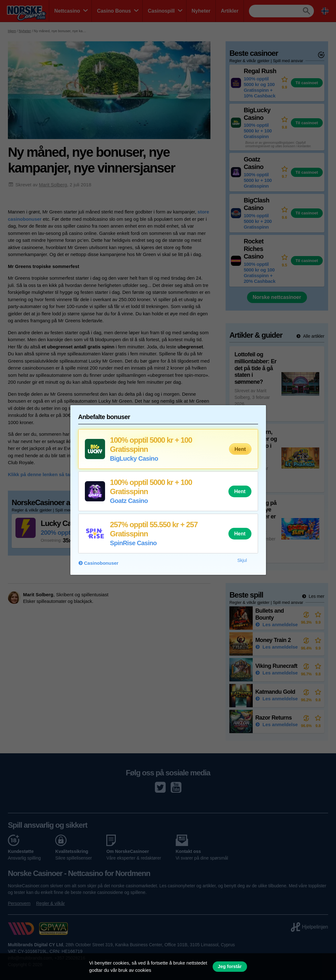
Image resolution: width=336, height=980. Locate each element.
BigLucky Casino (134, 458)
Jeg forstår (230, 966)
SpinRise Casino (133, 543)
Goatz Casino (129, 501)
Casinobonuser (101, 563)
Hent (240, 449)
